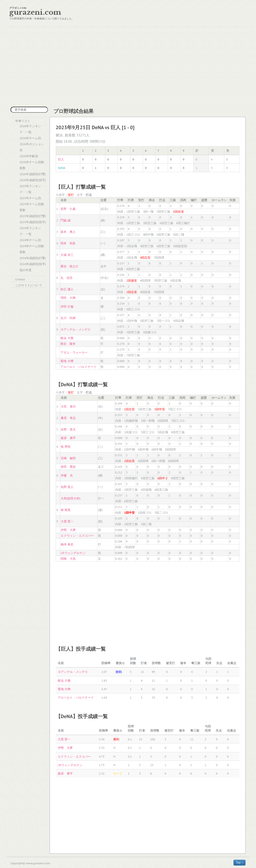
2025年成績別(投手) (33, 222)
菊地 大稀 (67, 361)
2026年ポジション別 (32, 147)
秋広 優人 (67, 289)
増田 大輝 (68, 298)
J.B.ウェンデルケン (73, 553)
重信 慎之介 (69, 266)
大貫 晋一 (67, 521)
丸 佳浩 (66, 278)
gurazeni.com (35, 12)
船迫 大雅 (67, 338)
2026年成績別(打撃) (33, 174)
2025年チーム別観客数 (32, 207)
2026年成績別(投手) (33, 180)
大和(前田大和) (71, 498)
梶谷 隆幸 (68, 344)
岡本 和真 (68, 243)
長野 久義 (68, 209)
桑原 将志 (68, 418)
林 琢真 (66, 510)
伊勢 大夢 (68, 530)
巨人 (61, 159)
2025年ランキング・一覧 (30, 189)
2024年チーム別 (30, 240)
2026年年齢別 (29, 156)
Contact (20, 279)
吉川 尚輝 (68, 318)
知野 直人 (67, 487)
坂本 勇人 (68, 232)
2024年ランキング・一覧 (30, 231)
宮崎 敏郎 (68, 458)
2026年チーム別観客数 (32, 165)
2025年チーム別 (30, 198)
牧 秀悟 (66, 447)
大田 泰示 (68, 406)
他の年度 (25, 270)
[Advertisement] (128, 67)
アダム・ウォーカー (74, 352)
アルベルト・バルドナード (78, 367)
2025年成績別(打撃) (33, 216)
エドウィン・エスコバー (77, 536)
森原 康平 (68, 438)
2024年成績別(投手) (33, 264)
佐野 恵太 (68, 429)
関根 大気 (68, 559)
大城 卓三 (67, 255)
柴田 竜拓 (68, 467)
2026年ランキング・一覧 (30, 129)
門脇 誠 (65, 220)
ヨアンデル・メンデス (75, 329)
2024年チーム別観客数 (32, 249)
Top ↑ (239, 862)
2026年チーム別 (30, 138)
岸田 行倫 (67, 306)
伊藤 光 (67, 475)
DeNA (62, 168)
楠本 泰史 (67, 544)
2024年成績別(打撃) (33, 258)
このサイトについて (29, 285)
